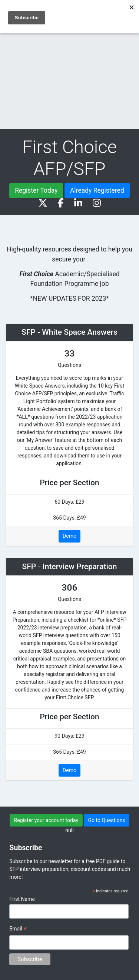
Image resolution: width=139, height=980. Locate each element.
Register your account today (46, 820)
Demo (69, 536)
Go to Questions (107, 820)
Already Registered (97, 190)
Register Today (36, 190)
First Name (22, 899)
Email (18, 930)
